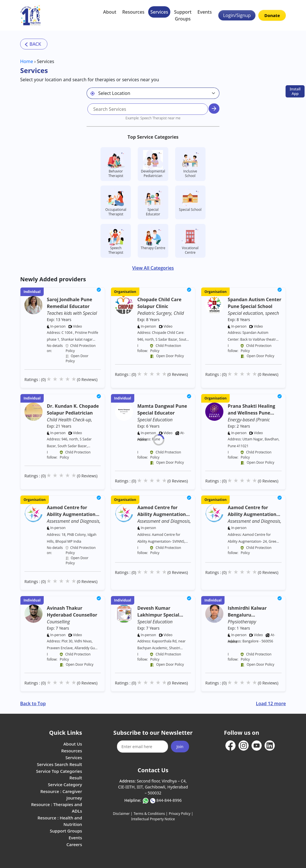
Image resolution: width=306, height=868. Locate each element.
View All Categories (153, 268)
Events (205, 12)
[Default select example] (159, 93)
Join (180, 747)
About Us (73, 744)
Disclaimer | (123, 814)
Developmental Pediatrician (153, 164)
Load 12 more (271, 703)
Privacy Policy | (181, 814)
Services (159, 12)
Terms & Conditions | (151, 814)
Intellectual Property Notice (153, 819)
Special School (190, 200)
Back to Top (33, 703)
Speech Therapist (116, 241)
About (110, 12)
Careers (74, 844)
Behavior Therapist (116, 164)
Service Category (65, 784)
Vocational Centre (190, 241)
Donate (272, 15)
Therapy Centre (153, 239)
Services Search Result (59, 764)
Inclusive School (190, 164)
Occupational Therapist (116, 202)
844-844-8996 (169, 800)
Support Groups (183, 15)
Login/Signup (237, 15)
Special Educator (153, 202)
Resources (133, 12)
